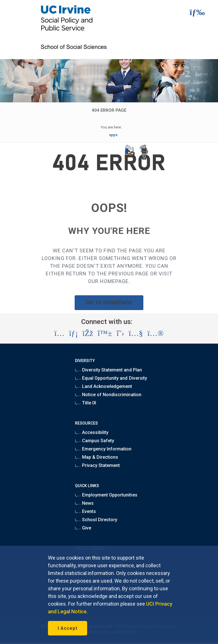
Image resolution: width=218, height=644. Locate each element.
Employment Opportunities (106, 495)
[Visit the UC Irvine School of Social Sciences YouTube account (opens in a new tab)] (136, 333)
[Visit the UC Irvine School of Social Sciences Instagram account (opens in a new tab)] (59, 333)
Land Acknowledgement (103, 386)
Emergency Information (103, 449)
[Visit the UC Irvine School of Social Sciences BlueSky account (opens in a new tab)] (105, 333)
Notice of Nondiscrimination (108, 395)
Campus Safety (95, 441)
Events (85, 511)
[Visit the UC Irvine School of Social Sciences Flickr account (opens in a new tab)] (155, 333)
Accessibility (92, 432)
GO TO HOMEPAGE (109, 303)
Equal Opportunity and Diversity (111, 378)
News (84, 503)
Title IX (86, 403)
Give (83, 528)
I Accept (68, 628)
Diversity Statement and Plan (108, 370)
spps (113, 135)
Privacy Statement (97, 465)
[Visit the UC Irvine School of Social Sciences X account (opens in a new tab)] (120, 333)
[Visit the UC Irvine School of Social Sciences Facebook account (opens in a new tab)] (88, 333)
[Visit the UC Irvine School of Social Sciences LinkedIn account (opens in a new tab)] (73, 333)
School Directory (96, 520)
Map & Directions (97, 457)
